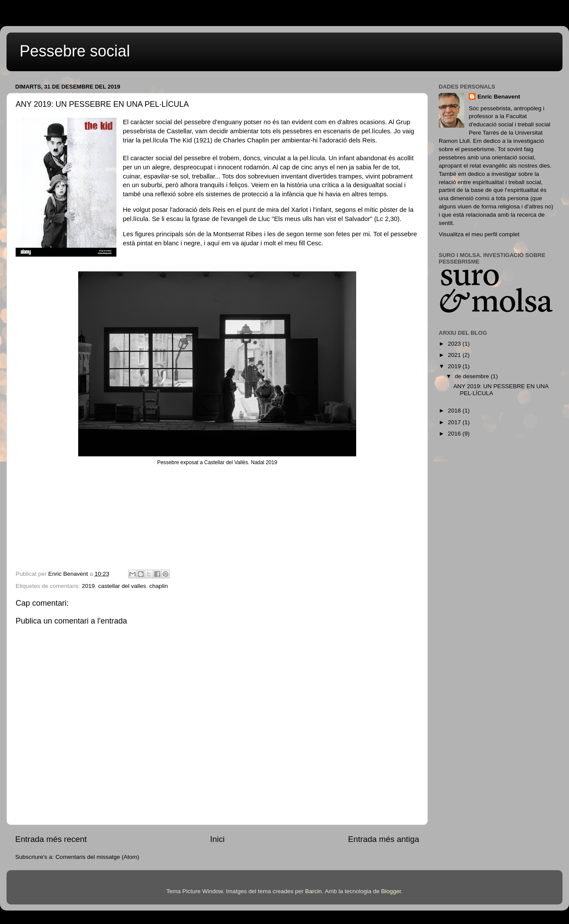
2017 (455, 422)
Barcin (314, 891)
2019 (88, 586)
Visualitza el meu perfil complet (479, 234)
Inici (218, 839)
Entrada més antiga (384, 839)
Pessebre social (75, 51)
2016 (455, 434)
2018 (455, 411)
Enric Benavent (499, 97)
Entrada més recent (51, 839)
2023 (455, 344)
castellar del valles (122, 586)
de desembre (473, 376)
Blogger (391, 891)
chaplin (159, 586)
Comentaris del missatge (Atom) (98, 857)
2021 (455, 355)
